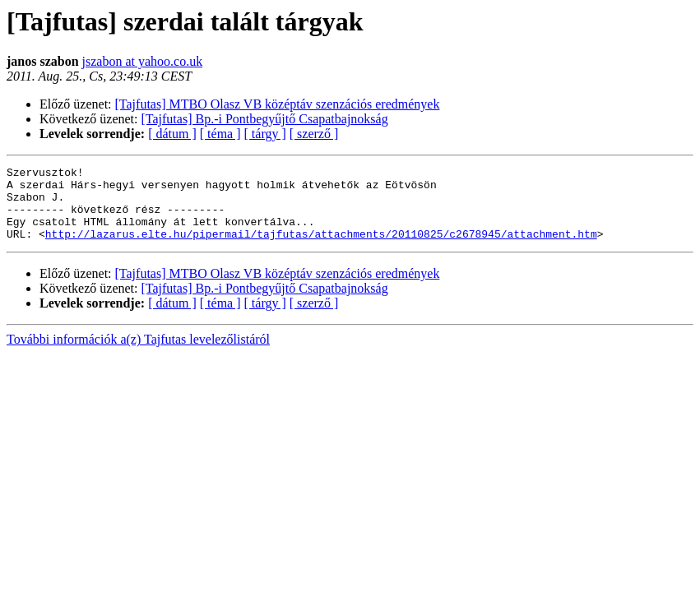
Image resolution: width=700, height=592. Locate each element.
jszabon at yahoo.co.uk (143, 61)
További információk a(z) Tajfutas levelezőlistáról (138, 354)
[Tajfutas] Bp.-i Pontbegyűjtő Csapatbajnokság (265, 119)
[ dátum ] (172, 134)
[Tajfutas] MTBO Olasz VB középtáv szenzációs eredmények (278, 104)
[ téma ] (220, 134)
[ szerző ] (314, 134)
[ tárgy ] (265, 134)
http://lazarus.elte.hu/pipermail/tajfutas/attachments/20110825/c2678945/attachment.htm (321, 248)
